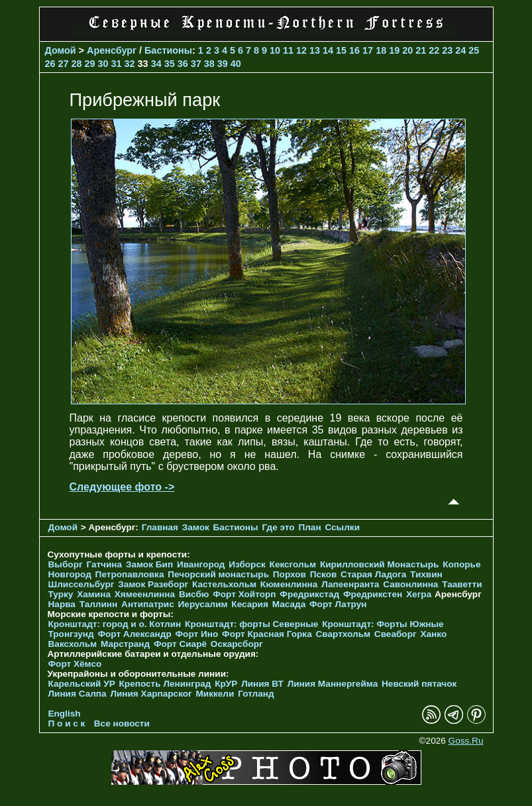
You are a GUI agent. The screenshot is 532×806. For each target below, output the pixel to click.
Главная (160, 527)
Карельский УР (82, 684)
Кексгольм (293, 564)
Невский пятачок (419, 684)
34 (156, 64)
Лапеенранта (350, 584)
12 (301, 50)
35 (170, 64)
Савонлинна (410, 584)
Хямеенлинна (145, 594)
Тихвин (426, 574)
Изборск (247, 564)
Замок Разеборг (153, 584)
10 (275, 50)
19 (394, 50)
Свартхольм (344, 634)
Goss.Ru (466, 741)
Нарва (62, 604)
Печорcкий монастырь (218, 574)
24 (460, 50)
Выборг (66, 564)
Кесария (250, 604)
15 (341, 50)
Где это (278, 527)
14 (328, 50)
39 (223, 64)
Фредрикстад (309, 594)
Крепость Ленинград (165, 684)
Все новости (122, 723)
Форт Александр (134, 634)
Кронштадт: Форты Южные (383, 624)
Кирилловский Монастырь (379, 564)
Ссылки (342, 527)
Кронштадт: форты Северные (251, 624)
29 (90, 64)
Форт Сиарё (180, 644)
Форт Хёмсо (75, 664)
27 (64, 64)
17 (368, 50)
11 (288, 50)
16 (354, 50)
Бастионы (168, 50)
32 (130, 64)
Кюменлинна (289, 584)
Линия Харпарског (151, 694)
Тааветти (462, 584)
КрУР (226, 684)
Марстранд (125, 644)
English (65, 714)
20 (407, 50)
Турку (61, 594)
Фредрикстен (373, 594)
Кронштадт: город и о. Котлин (115, 624)
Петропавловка (130, 574)
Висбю (194, 594)
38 (209, 64)
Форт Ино (197, 634)
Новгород (70, 574)
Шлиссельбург (81, 584)
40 (236, 64)
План (309, 527)
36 (183, 64)
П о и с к (67, 723)
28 (77, 64)
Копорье (461, 564)
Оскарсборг (237, 644)
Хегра (419, 594)
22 (434, 50)
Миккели (215, 694)
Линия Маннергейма (333, 684)
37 (196, 64)
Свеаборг (396, 634)
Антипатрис (148, 604)
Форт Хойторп (244, 594)
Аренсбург (112, 50)
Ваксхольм (73, 644)
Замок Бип (149, 564)
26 (50, 64)
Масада (289, 604)
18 (381, 50)
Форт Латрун (338, 604)
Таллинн (99, 604)
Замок (196, 527)
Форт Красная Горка (267, 634)
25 (474, 50)
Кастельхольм (224, 584)
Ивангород (201, 564)
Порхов (290, 574)
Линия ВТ (262, 684)
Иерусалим (203, 604)
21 (421, 50)
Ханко (433, 634)
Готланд (256, 694)
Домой (61, 50)
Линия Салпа (78, 694)
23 (447, 50)
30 (103, 64)
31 (117, 64)
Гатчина (104, 564)
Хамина (94, 594)
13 (315, 50)
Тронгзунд (71, 634)
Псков (324, 574)
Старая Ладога (373, 574)
